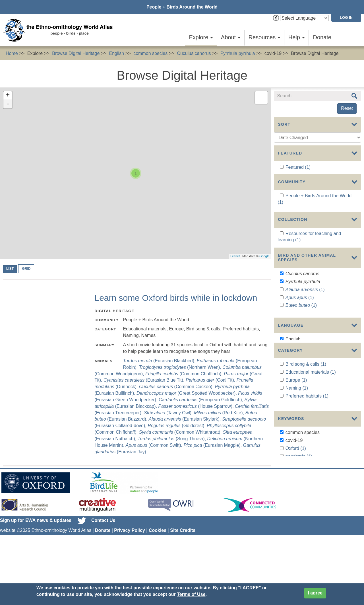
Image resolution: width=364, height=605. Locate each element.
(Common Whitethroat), (181, 432)
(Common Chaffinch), (185, 374)
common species (150, 53)
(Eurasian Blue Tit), (145, 380)
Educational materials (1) (311, 410)
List (10, 269)
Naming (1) (297, 426)
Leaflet (235, 256)
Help (296, 37)
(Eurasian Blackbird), (160, 361)
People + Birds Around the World (182, 7)
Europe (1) (296, 418)
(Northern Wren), (181, 367)
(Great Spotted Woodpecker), (187, 393)
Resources (264, 37)
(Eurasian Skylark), (185, 419)
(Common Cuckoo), (177, 387)
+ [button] (8, 96)
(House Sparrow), (197, 406)
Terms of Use (191, 594)
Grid (26, 269)
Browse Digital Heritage (76, 53)
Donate (322, 37)
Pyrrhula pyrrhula (238, 53)
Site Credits (183, 571)
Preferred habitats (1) (307, 434)
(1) (305, 306)
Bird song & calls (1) (306, 402)
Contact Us (103, 561)
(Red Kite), (220, 413)
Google (264, 256)
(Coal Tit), (211, 380)
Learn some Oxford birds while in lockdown (176, 298)
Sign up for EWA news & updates (36, 561)
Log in (346, 18)
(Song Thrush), (172, 439)
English (117, 53)
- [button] (8, 104)
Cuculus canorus (194, 53)
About (231, 37)
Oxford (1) (296, 485)
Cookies (158, 571)
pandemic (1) (299, 493)
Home (12, 53)
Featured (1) (298, 167)
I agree (315, 593)
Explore (201, 37)
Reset (347, 108)
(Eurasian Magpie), (213, 445)
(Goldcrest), (177, 426)
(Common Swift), (155, 445)
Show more (285, 339)
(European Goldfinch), (201, 400)
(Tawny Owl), (169, 413)
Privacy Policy (130, 571)
